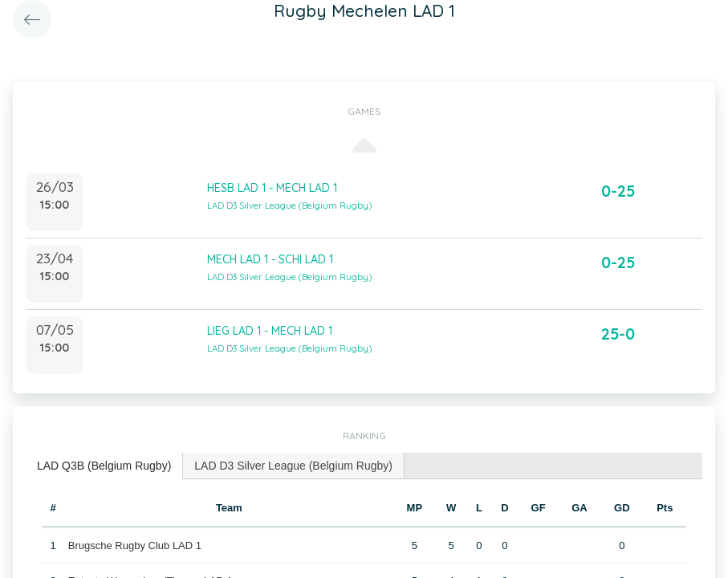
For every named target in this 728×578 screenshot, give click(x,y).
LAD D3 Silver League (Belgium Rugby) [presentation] (293, 466)
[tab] (104, 466)
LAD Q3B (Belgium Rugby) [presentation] (104, 466)
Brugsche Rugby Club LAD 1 (135, 545)
